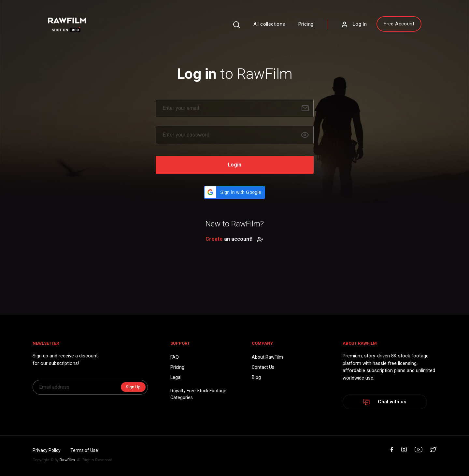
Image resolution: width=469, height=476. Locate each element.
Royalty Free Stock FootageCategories (198, 394)
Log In (354, 24)
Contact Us (263, 367)
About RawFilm (267, 357)
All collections (269, 24)
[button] (234, 192)
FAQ (175, 357)
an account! (234, 239)
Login (234, 165)
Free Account (399, 24)
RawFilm (67, 460)
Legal (176, 377)
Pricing (306, 24)
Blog (256, 377)
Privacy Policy (47, 450)
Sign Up (133, 387)
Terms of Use (84, 450)
